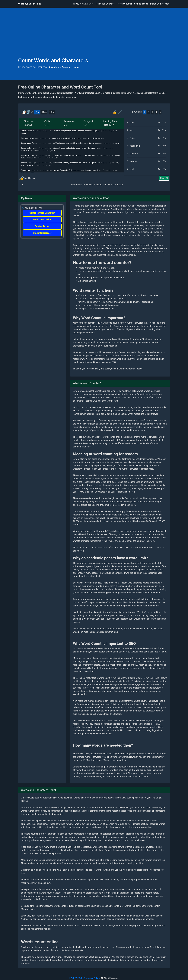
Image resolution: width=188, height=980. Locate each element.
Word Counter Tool (29, 4)
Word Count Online (42, 220)
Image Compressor (160, 4)
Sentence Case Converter (42, 213)
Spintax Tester (141, 4)
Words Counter (125, 4)
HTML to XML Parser (83, 4)
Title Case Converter (105, 4)
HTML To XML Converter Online (84, 978)
